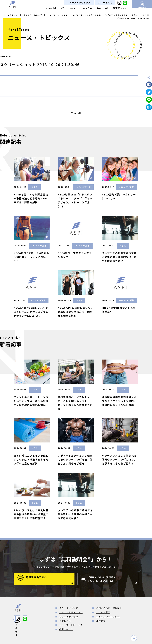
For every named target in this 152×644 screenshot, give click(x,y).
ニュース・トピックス (79, 2)
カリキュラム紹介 (69, 617)
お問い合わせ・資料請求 (109, 608)
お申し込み (103, 8)
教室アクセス (120, 8)
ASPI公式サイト (28, 619)
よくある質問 (105, 2)
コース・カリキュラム (81, 8)
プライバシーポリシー (108, 617)
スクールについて (55, 8)
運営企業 (101, 621)
